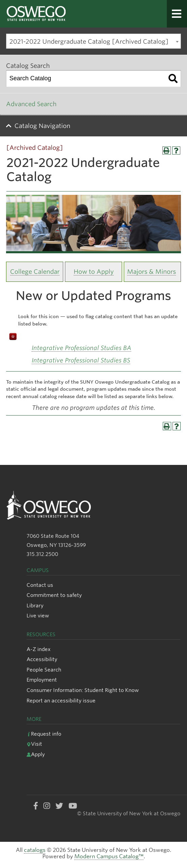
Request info (44, 734)
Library (35, 605)
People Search (44, 670)
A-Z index (39, 649)
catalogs (35, 850)
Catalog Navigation (42, 126)
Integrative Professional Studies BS (81, 360)
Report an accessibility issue (61, 701)
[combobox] (93, 41)
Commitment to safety (54, 595)
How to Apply (94, 272)
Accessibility (42, 659)
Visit (34, 744)
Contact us (40, 585)
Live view (38, 616)
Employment (42, 680)
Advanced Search (31, 104)
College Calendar (35, 272)
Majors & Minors (152, 272)
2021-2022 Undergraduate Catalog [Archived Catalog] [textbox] (89, 41)
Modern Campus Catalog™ (109, 856)
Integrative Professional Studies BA (81, 348)
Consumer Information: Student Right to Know (83, 690)
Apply (36, 754)
